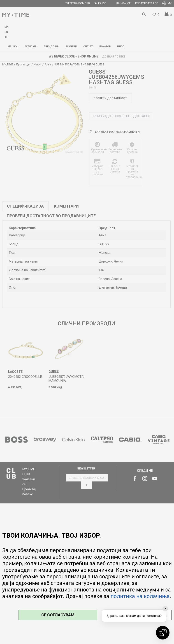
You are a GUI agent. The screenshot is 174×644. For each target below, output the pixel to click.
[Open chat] (163, 633)
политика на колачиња (140, 596)
